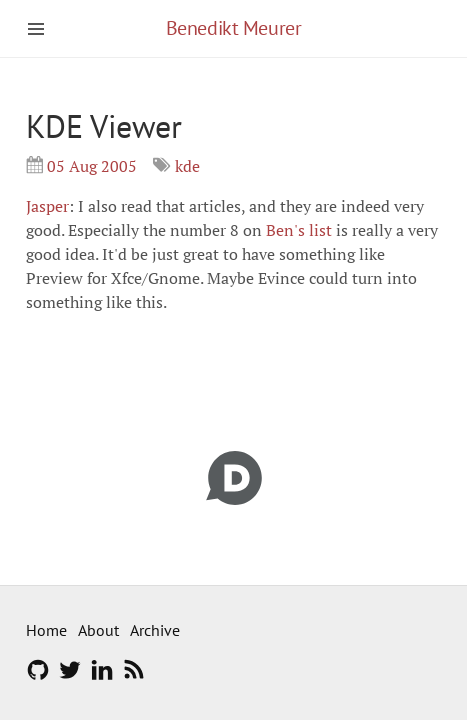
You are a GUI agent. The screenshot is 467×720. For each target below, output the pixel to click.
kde (187, 166)
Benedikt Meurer (234, 28)
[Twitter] (70, 676)
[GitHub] (38, 676)
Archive (155, 630)
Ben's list (299, 230)
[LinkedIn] (102, 676)
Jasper (47, 206)
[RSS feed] (134, 676)
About (98, 630)
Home (46, 630)
